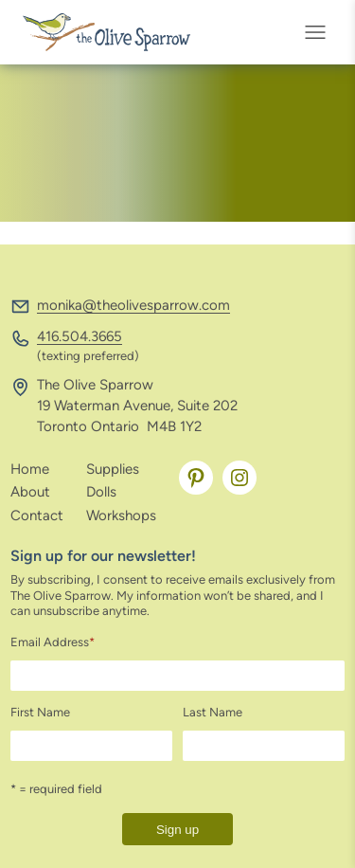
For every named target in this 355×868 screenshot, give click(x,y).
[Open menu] (321, 32)
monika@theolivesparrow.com (133, 305)
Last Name (213, 712)
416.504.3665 (80, 336)
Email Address (53, 642)
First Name (40, 712)
